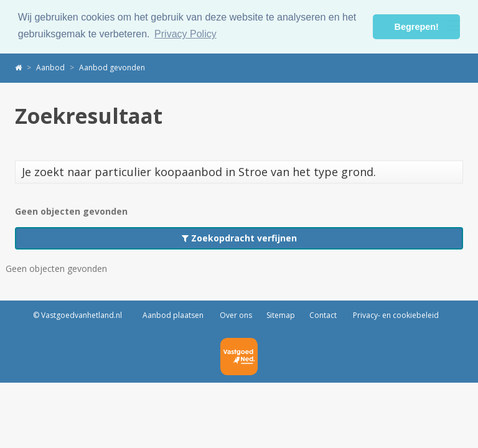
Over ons (235, 315)
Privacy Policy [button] (185, 34)
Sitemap (281, 315)
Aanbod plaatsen (173, 315)
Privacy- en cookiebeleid (395, 315)
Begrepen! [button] (417, 27)
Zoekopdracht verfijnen (239, 238)
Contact (323, 315)
